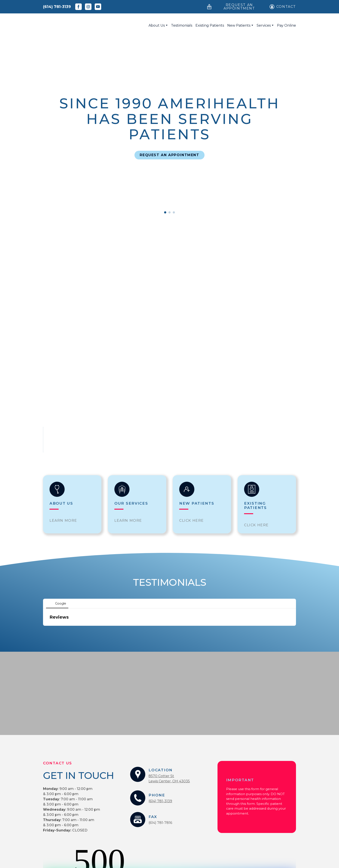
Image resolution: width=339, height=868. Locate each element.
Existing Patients (210, 25)
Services (264, 25)
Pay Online (286, 25)
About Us (157, 25)
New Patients (239, 25)
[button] (78, 7)
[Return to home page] (84, 25)
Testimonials (182, 25)
